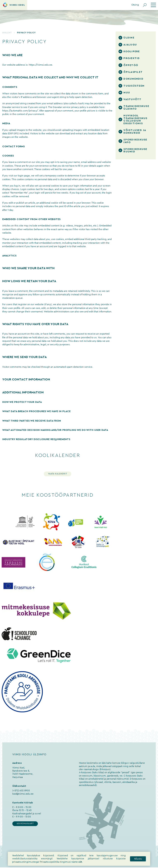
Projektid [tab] (132, 58)
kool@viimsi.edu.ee (23, 794)
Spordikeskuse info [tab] (135, 141)
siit (80, 862)
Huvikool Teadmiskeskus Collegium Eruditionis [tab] (135, 119)
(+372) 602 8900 (21, 791)
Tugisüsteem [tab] (134, 86)
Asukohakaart (25, 824)
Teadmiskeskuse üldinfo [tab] (136, 107)
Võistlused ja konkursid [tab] (135, 132)
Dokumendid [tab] (133, 79)
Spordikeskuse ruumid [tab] (135, 150)
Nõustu (138, 859)
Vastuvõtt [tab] (132, 99)
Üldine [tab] (129, 38)
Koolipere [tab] (132, 51)
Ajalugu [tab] (130, 45)
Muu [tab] (127, 93)
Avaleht (7, 33)
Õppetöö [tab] (131, 65)
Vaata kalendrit (58, 474)
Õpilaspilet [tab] (133, 72)
